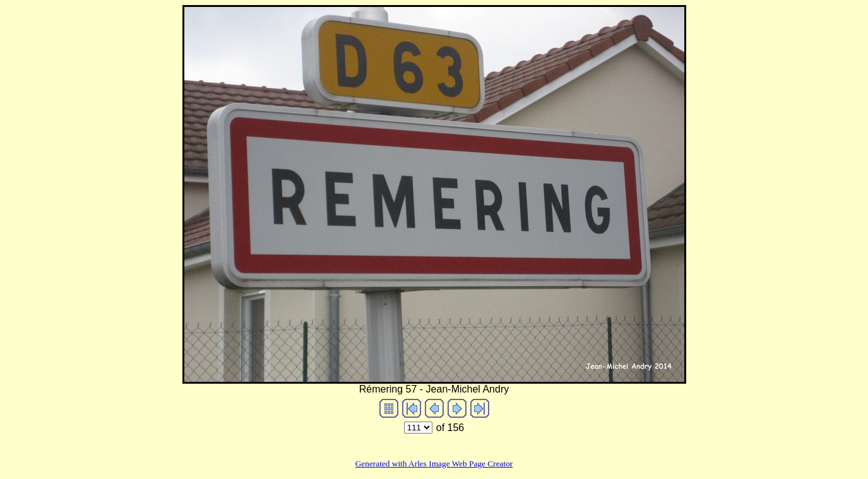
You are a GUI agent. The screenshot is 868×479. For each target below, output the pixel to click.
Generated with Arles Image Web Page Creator (434, 464)
